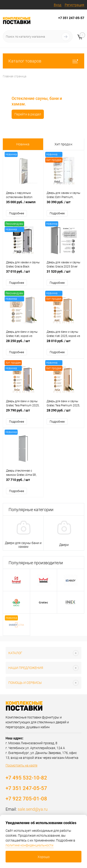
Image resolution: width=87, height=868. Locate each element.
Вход (58, 5)
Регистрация (74, 5)
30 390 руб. (64, 204)
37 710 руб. (23, 482)
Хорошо (44, 857)
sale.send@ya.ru (33, 809)
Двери (64, 545)
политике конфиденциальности (29, 845)
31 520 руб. (64, 274)
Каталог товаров (43, 61)
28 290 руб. (64, 413)
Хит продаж (64, 144)
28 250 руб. (23, 343)
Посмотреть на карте (21, 765)
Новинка (23, 144)
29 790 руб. (23, 413)
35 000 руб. (23, 204)
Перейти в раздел (24, 114)
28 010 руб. (64, 343)
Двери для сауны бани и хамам (23, 545)
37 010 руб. (23, 274)
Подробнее (17, 213)
